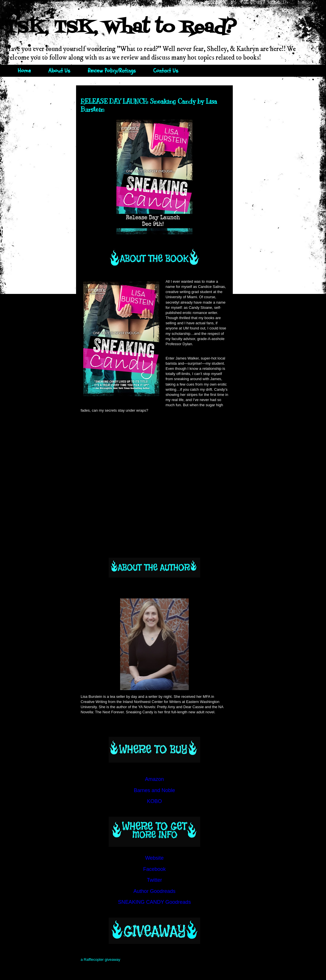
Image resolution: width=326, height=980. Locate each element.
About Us (59, 71)
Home (24, 71)
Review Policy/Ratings (112, 71)
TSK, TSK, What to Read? (121, 28)
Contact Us (166, 71)
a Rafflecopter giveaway (101, 960)
